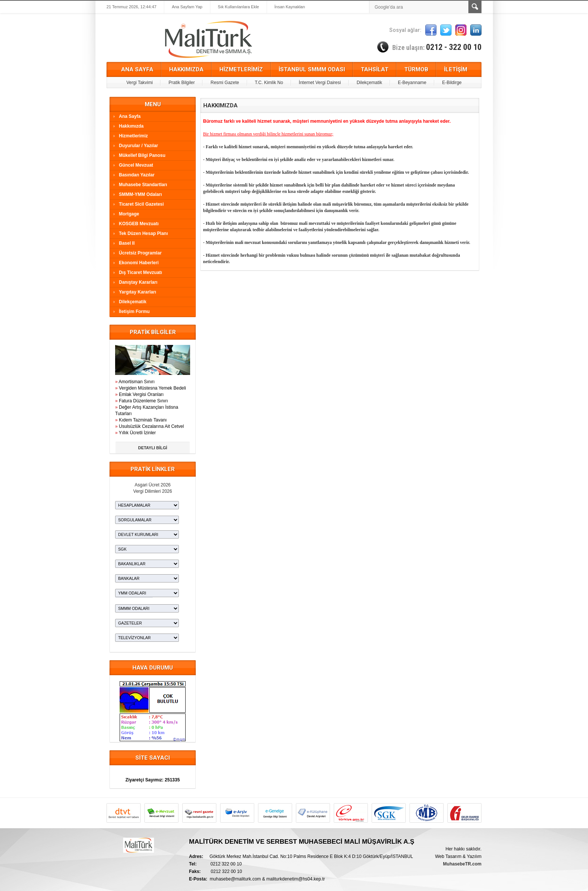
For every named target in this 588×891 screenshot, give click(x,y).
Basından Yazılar (137, 175)
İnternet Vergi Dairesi (320, 83)
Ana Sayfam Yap (187, 7)
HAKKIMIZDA (186, 69)
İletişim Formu (134, 312)
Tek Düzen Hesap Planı (143, 233)
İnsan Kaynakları (290, 7)
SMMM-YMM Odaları (140, 194)
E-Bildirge (452, 83)
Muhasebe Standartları (143, 185)
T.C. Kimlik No (269, 83)
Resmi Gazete (225, 83)
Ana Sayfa (130, 116)
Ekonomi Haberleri (139, 263)
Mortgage (129, 214)
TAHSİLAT (375, 69)
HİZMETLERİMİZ (241, 69)
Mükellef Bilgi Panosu (142, 155)
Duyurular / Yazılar (139, 146)
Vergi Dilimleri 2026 (152, 491)
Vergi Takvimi (139, 83)
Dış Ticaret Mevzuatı (140, 272)
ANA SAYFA (137, 69)
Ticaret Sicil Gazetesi (141, 204)
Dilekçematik (369, 83)
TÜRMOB (416, 69)
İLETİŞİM (456, 69)
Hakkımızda (131, 126)
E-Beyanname (412, 83)
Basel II (127, 243)
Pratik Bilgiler (181, 83)
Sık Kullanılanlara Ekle (238, 7)
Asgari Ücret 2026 (153, 485)
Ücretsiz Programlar (140, 253)
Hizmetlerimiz (133, 136)
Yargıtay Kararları (137, 292)
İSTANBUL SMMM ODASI (312, 69)
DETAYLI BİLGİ (153, 448)
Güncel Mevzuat (136, 165)
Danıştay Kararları (138, 282)
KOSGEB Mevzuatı (139, 224)
